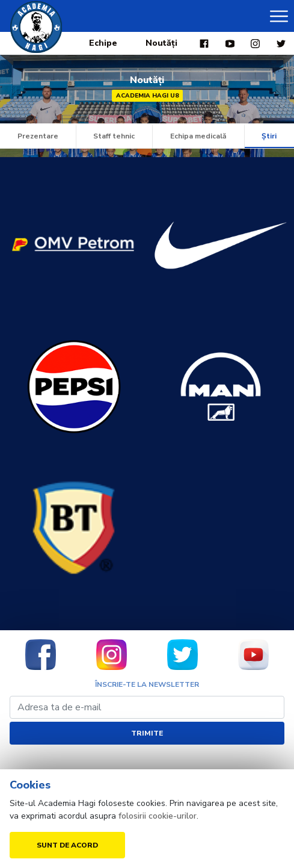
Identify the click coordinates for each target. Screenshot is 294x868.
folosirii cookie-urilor (158, 816)
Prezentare (38, 136)
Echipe (103, 43)
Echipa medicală (198, 136)
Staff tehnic (114, 136)
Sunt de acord (67, 845)
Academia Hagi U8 (147, 96)
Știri (269, 136)
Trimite (147, 733)
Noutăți (161, 43)
